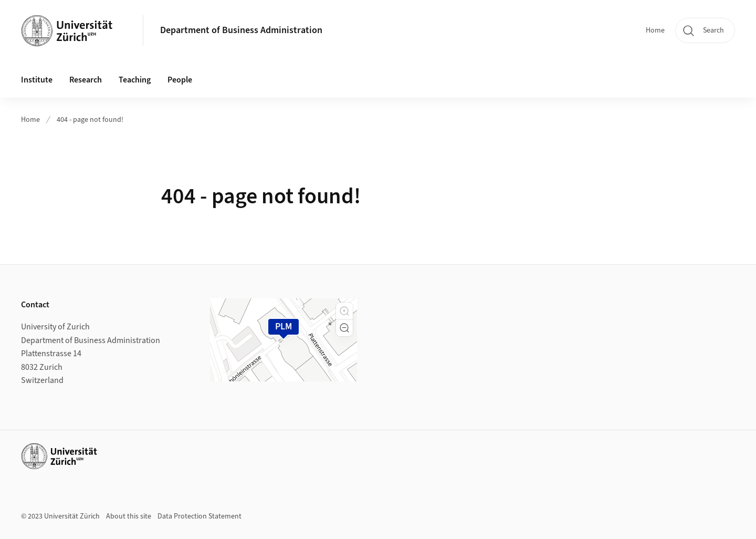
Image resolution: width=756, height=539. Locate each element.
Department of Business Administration (241, 30)
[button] (344, 311)
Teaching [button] (135, 80)
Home (655, 30)
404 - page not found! (90, 120)
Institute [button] (37, 80)
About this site (129, 516)
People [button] (180, 80)
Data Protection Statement (199, 516)
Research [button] (86, 80)
